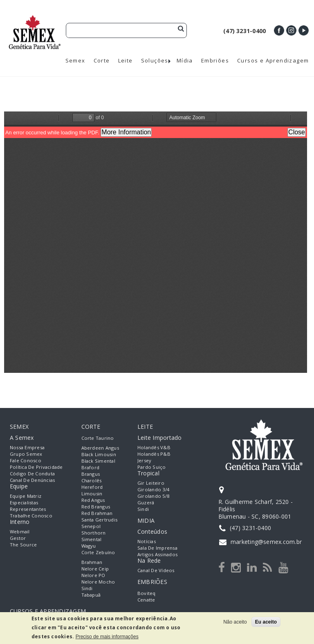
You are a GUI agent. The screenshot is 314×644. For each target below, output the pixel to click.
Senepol (91, 526)
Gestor (18, 538)
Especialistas (24, 502)
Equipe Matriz (26, 496)
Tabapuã (91, 595)
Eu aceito (266, 622)
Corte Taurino (98, 438)
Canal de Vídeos (156, 570)
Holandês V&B (154, 447)
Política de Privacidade (36, 467)
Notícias (147, 541)
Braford (91, 467)
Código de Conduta (32, 474)
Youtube (304, 30)
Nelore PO (93, 575)
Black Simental (98, 461)
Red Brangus (96, 507)
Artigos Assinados (157, 554)
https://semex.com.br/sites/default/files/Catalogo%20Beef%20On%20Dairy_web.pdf (156, 242)
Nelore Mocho (98, 582)
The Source (23, 545)
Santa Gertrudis (100, 520)
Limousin (92, 494)
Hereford (92, 487)
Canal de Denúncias (32, 480)
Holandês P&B (154, 454)
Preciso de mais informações (107, 637)
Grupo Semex (26, 454)
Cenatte (146, 600)
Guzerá (146, 502)
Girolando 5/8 (153, 496)
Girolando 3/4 (153, 489)
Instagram (291, 30)
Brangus (91, 474)
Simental (92, 539)
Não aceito (235, 622)
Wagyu (89, 546)
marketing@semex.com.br (266, 542)
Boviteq (147, 593)
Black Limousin (99, 454)
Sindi (87, 588)
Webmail (20, 531)
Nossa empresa (27, 447)
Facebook (279, 30)
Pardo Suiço (152, 467)
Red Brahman (97, 513)
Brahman (92, 562)
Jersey (144, 460)
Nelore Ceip (95, 569)
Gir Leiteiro (151, 483)
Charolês (92, 480)
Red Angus (93, 500)
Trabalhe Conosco (31, 516)
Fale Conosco (26, 460)
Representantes (28, 509)
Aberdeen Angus (100, 448)
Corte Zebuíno (98, 552)
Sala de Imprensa (157, 548)
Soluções (155, 61)
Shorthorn (94, 533)
